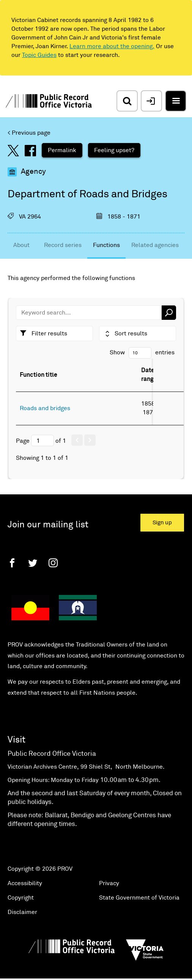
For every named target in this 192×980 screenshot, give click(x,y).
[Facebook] (12, 563)
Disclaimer (22, 912)
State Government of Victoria (139, 898)
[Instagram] (53, 563)
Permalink (62, 150)
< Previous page (29, 133)
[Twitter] (33, 563)
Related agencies (155, 245)
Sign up (162, 523)
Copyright (21, 898)
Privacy (109, 883)
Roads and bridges (45, 408)
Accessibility (25, 883)
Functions (106, 245)
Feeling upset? (114, 150)
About (21, 245)
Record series (63, 245)
